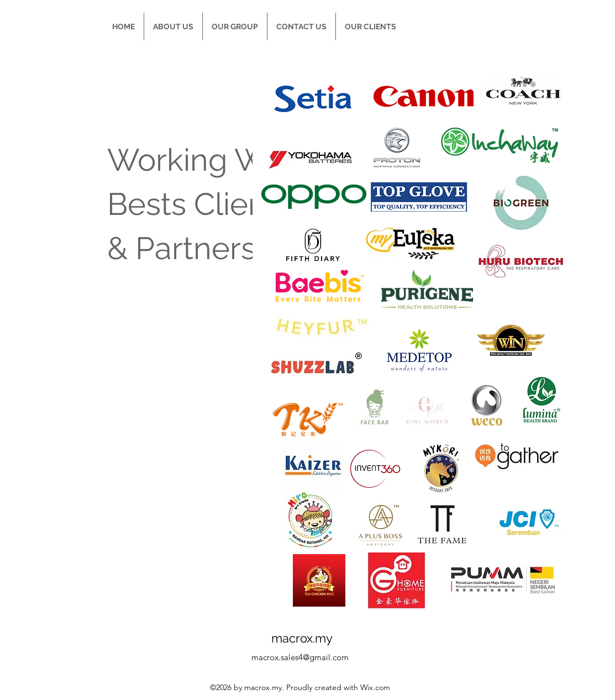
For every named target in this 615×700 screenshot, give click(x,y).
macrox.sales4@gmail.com (300, 657)
